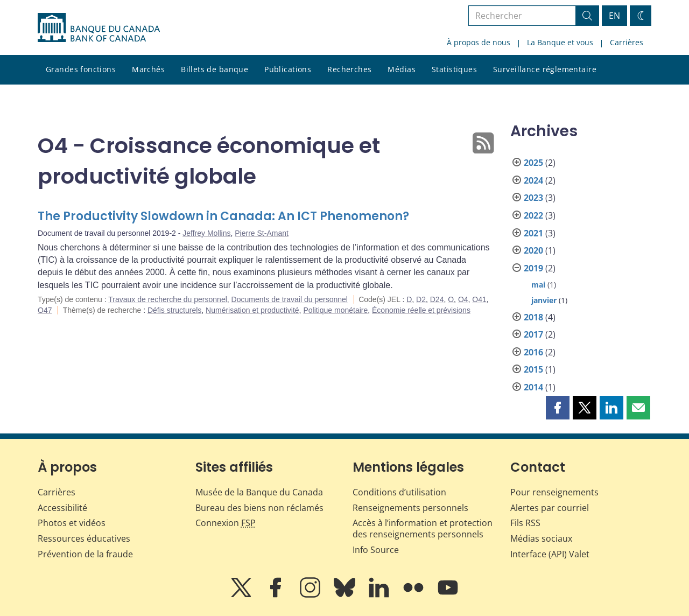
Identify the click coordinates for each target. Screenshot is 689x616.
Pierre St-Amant (262, 233)
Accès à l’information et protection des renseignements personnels (423, 528)
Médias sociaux (541, 538)
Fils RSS (525, 523)
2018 (533, 317)
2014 (533, 387)
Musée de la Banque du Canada (259, 492)
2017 (533, 334)
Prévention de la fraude (85, 554)
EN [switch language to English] (614, 16)
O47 (45, 310)
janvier (544, 300)
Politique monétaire (335, 310)
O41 (479, 299)
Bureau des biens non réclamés (259, 508)
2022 (533, 215)
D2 (421, 299)
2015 (533, 369)
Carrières (627, 42)
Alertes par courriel (550, 508)
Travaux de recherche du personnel (168, 299)
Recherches (349, 69)
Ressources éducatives (84, 538)
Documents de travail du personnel (290, 299)
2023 (533, 198)
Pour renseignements (554, 492)
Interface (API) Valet (550, 554)
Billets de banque (215, 69)
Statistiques (454, 69)
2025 (533, 163)
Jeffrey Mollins (206, 233)
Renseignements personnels (410, 508)
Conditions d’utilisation (399, 492)
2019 (533, 268)
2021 (533, 233)
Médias (402, 69)
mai (538, 285)
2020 (533, 250)
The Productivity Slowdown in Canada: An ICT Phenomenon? (223, 216)
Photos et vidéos (72, 523)
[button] (558, 408)
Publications (288, 69)
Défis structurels (174, 310)
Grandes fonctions (81, 69)
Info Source (376, 550)
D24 (437, 299)
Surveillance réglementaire (545, 69)
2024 (533, 180)
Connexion (226, 523)
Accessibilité (62, 508)
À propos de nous (479, 42)
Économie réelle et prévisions (421, 310)
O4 (463, 299)
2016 (533, 352)
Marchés (148, 69)
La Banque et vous (560, 42)
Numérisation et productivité (252, 310)
